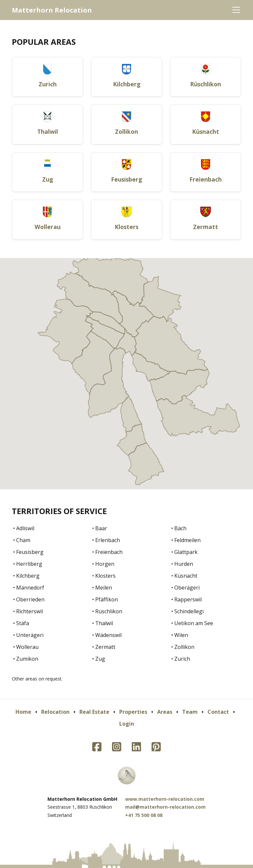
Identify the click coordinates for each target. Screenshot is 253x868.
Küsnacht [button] (206, 131)
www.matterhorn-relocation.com (165, 799)
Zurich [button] (48, 84)
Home (23, 712)
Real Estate (94, 712)
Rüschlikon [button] (206, 84)
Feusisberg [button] (126, 179)
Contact (218, 712)
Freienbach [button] (206, 179)
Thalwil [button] (48, 131)
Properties (133, 712)
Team (190, 712)
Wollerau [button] (48, 227)
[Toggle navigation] (236, 10)
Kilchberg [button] (127, 84)
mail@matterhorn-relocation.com (165, 807)
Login (127, 724)
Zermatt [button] (206, 227)
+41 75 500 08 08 (144, 815)
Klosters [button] (126, 227)
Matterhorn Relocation (52, 10)
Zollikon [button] (126, 131)
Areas (165, 712)
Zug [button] (48, 179)
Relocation (55, 712)
